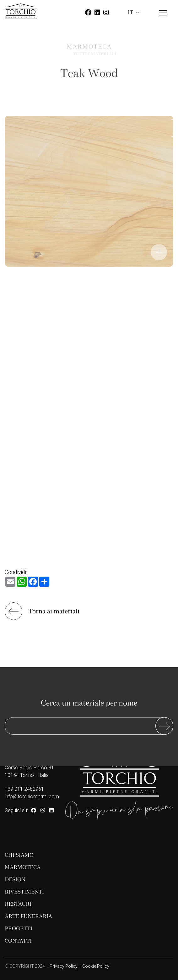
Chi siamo (19, 855)
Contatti (18, 941)
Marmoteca (23, 867)
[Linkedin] (97, 13)
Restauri (18, 904)
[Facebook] (88, 13)
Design (15, 880)
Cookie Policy (96, 966)
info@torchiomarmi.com (32, 797)
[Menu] (163, 18)
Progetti (19, 929)
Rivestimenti (24, 892)
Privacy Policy (64, 966)
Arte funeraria (28, 916)
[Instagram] (106, 13)
